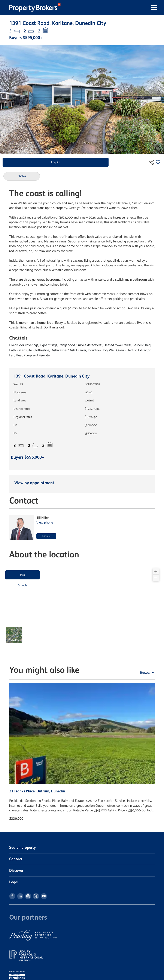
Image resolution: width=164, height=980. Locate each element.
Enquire (56, 162)
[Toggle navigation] (113, 7)
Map (23, 575)
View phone (45, 523)
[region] (82, 608)
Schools (22, 586)
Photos (22, 176)
